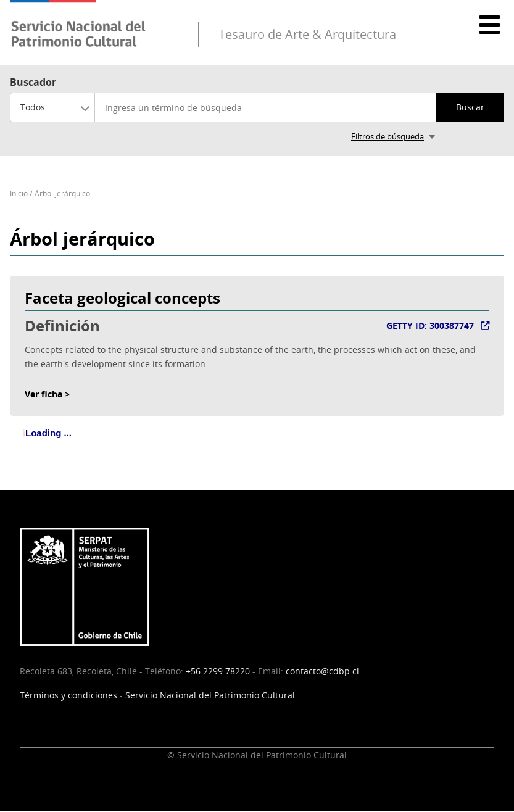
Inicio (19, 193)
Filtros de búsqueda (388, 136)
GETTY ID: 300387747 (430, 325)
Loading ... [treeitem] (48, 433)
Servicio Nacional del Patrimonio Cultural (210, 695)
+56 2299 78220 (218, 671)
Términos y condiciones (68, 695)
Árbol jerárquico (62, 193)
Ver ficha (44, 394)
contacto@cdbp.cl (322, 671)
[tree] (257, 443)
